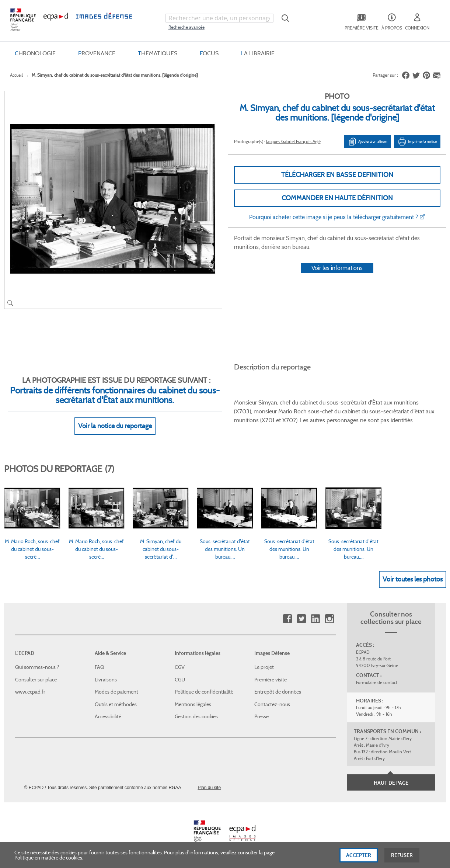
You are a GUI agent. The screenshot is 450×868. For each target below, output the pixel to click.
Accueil (16, 75)
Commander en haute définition (337, 198)
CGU (180, 680)
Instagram (329, 619)
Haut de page (391, 783)
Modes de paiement (116, 692)
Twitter (301, 619)
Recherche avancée (186, 27)
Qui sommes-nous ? (37, 667)
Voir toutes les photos (413, 579)
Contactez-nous (272, 704)
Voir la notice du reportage (115, 426)
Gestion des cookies (196, 716)
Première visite (271, 680)
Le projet (264, 667)
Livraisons (106, 680)
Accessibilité (108, 716)
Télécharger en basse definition (337, 175)
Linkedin (315, 619)
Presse (261, 716)
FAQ (100, 667)
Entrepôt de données (278, 692)
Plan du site (209, 788)
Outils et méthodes (116, 704)
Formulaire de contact (377, 682)
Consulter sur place (36, 680)
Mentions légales (193, 704)
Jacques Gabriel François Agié (293, 141)
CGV (180, 667)
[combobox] (219, 18)
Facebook (287, 619)
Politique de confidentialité (204, 692)
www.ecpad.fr (30, 692)
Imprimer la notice (417, 142)
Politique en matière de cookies (48, 860)
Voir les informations (337, 268)
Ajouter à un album (368, 142)
